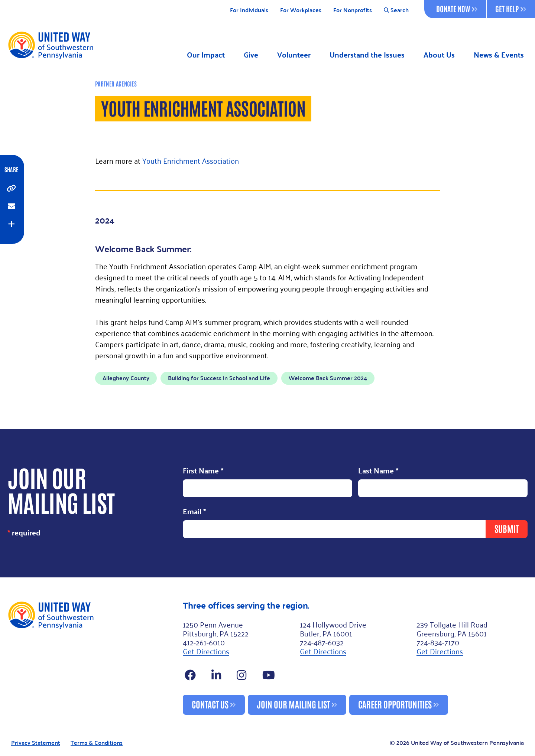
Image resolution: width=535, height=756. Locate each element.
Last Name (378, 471)
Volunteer (294, 55)
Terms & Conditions (97, 743)
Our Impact (206, 55)
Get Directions (206, 651)
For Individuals (249, 10)
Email (194, 512)
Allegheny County (126, 378)
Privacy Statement (36, 743)
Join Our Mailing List (293, 704)
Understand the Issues (367, 55)
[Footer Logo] (92, 658)
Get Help (511, 9)
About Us (439, 55)
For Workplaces (301, 10)
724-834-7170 (438, 642)
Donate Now (457, 9)
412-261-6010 (204, 642)
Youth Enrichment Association (191, 160)
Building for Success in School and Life (219, 378)
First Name (203, 471)
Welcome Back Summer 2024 (328, 378)
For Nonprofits (353, 10)
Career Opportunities (395, 704)
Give (251, 55)
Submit (507, 528)
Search (396, 10)
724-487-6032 (322, 642)
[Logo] (50, 45)
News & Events (499, 55)
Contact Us (210, 704)
